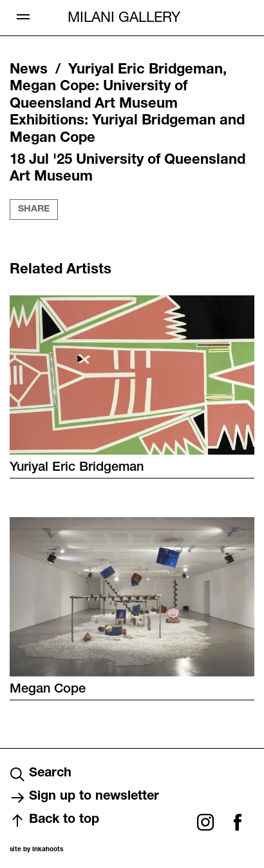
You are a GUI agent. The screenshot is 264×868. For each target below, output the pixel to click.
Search (41, 774)
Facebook (238, 822)
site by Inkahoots (36, 850)
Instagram (205, 822)
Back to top (54, 821)
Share (34, 210)
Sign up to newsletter (84, 798)
